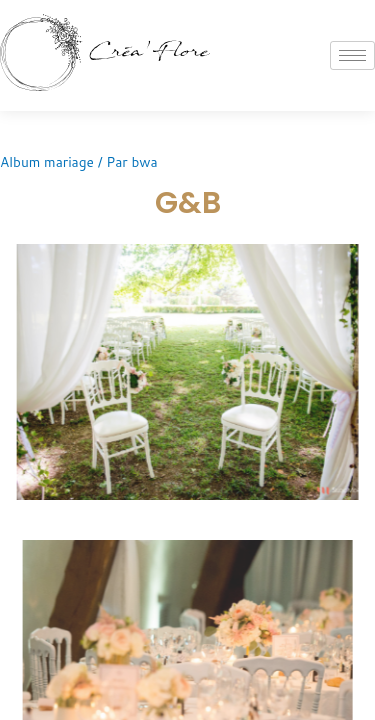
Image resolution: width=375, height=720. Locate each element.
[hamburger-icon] (352, 55)
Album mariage (47, 161)
